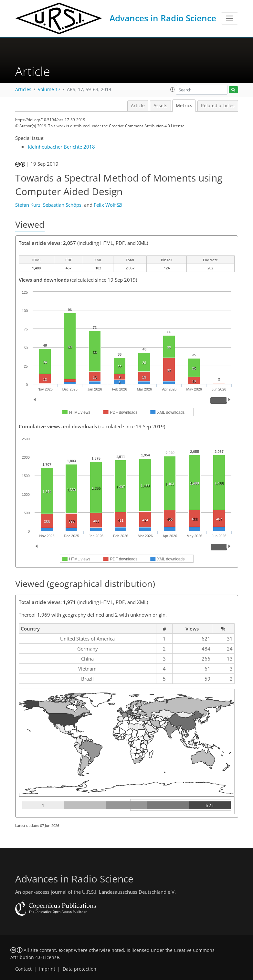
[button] (173, 89)
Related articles (218, 106)
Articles (23, 89)
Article (138, 106)
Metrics (184, 106)
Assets (160, 106)
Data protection (79, 969)
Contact (23, 969)
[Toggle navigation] (230, 18)
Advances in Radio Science (163, 18)
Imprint (47, 969)
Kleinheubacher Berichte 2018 (61, 147)
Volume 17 (49, 89)
